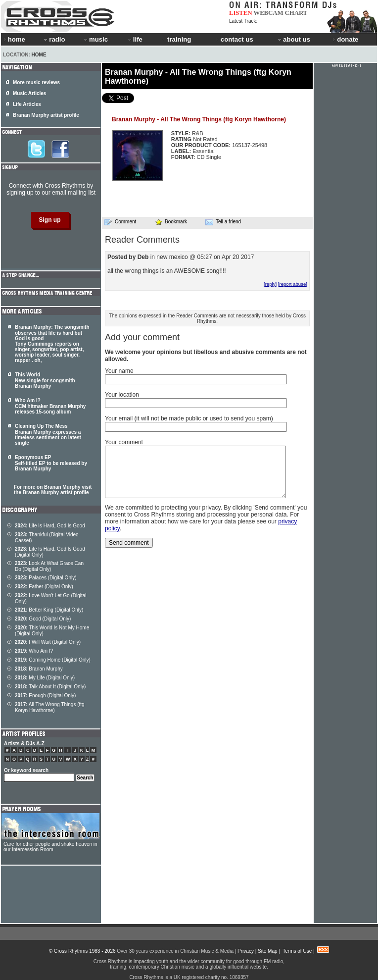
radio (54, 39)
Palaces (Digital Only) (46, 578)
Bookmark (171, 222)
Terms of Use (297, 951)
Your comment (124, 442)
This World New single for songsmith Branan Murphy (45, 380)
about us (294, 39)
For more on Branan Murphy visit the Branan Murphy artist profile (53, 490)
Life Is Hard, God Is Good (50, 526)
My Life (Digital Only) (45, 678)
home (14, 39)
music (95, 39)
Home (39, 55)
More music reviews (36, 82)
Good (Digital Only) (43, 619)
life (135, 39)
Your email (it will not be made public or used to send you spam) (189, 418)
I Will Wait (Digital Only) (48, 642)
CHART (296, 13)
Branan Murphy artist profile (46, 115)
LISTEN (241, 13)
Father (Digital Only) (44, 587)
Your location (122, 395)
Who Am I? (34, 651)
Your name (119, 371)
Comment (120, 222)
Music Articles (29, 93)
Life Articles (27, 104)
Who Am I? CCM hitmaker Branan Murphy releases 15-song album (50, 406)
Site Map (267, 951)
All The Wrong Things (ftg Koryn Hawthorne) (50, 707)
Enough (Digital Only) (45, 696)
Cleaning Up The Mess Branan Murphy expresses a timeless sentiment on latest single (48, 435)
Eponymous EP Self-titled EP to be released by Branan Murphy (51, 463)
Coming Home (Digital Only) (53, 660)
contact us (235, 39)
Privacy (246, 951)
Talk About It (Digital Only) (50, 687)
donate (345, 39)
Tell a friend (223, 222)
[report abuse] (293, 284)
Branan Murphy (39, 669)
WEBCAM (268, 13)
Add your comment (142, 337)
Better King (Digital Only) (49, 610)
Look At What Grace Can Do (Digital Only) (49, 566)
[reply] (270, 284)
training (176, 39)
